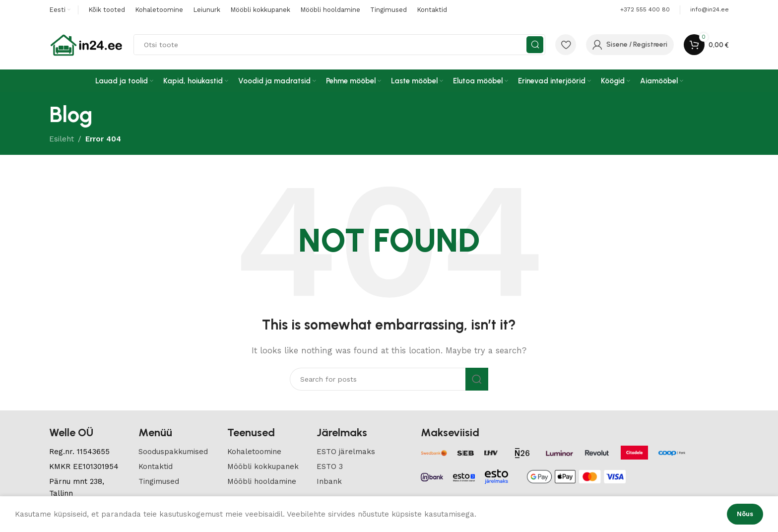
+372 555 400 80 (645, 9)
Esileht (62, 139)
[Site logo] (86, 44)
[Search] (339, 45)
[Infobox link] (710, 10)
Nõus (745, 514)
